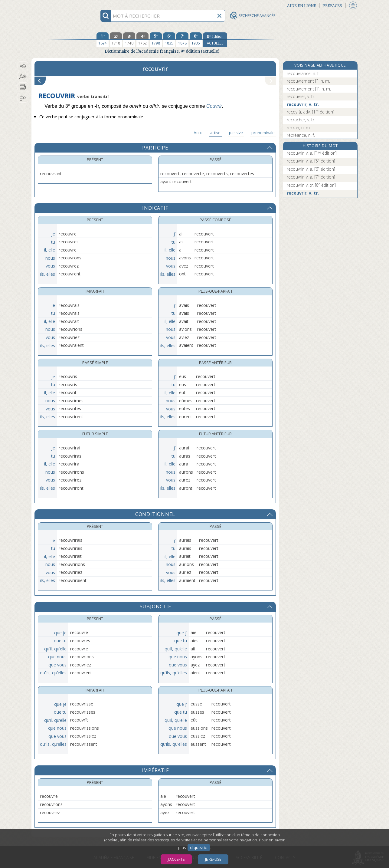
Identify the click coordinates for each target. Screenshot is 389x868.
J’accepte (176, 859)
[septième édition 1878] (182, 40)
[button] (23, 66)
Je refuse (213, 859)
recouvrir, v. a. (312, 153)
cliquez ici (199, 848)
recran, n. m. (299, 128)
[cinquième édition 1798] (156, 40)
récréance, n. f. (301, 135)
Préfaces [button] (332, 6)
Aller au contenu (55, 5)
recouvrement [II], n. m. (309, 89)
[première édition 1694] (103, 40)
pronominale (263, 133)
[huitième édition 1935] (196, 40)
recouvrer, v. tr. (301, 96)
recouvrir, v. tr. (303, 104)
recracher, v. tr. (301, 120)
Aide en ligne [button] (302, 6)
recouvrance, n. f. (303, 73)
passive (236, 133)
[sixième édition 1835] (169, 40)
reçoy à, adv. (311, 112)
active (215, 133)
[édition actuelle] (215, 40)
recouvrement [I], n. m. (308, 81)
